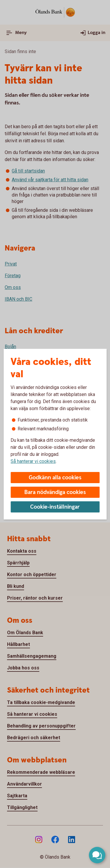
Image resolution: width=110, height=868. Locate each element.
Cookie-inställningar (55, 507)
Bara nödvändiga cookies (55, 492)
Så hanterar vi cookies (33, 461)
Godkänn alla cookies (55, 478)
